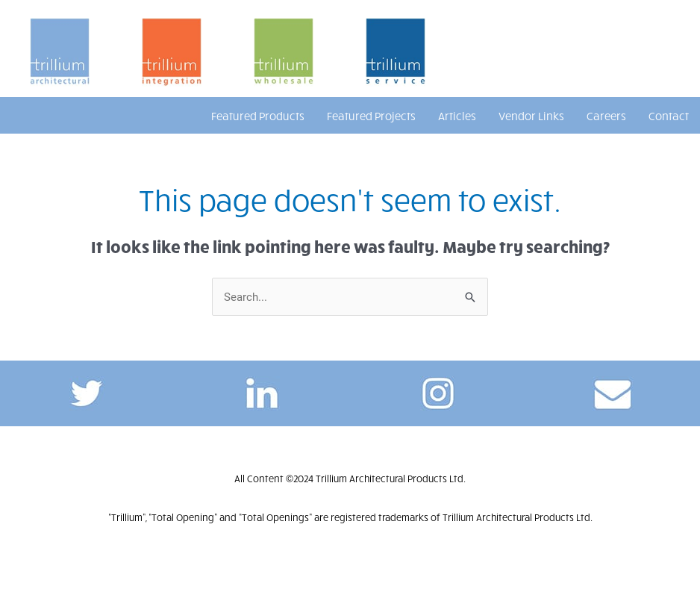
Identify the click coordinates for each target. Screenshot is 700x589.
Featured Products (258, 116)
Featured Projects (371, 116)
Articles (457, 116)
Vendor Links (531, 116)
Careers (606, 116)
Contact (669, 116)
